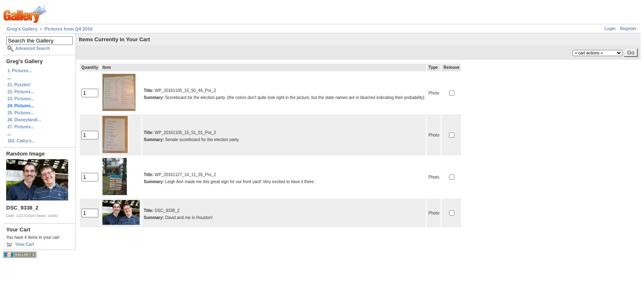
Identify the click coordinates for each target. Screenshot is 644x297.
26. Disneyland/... (24, 120)
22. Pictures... (21, 92)
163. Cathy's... (21, 141)
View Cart (25, 244)
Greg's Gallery (22, 29)
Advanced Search (33, 48)
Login (610, 29)
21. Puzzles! (19, 85)
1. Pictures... (20, 71)
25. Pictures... (21, 113)
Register (628, 29)
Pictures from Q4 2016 (69, 29)
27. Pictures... (21, 127)
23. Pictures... (21, 99)
